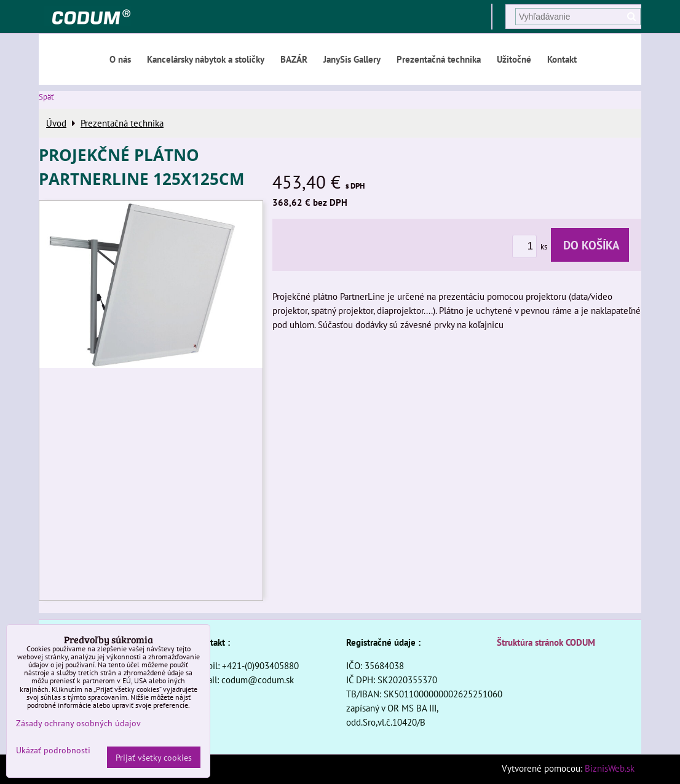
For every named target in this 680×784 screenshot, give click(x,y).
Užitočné (514, 59)
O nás (120, 59)
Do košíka (590, 245)
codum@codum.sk (258, 680)
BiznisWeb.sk (610, 768)
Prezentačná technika (439, 59)
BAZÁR (294, 59)
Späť (46, 97)
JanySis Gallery (352, 59)
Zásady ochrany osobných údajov (78, 723)
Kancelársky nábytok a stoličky (206, 59)
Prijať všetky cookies (154, 757)
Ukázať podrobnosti (53, 750)
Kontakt (562, 59)
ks (532, 247)
